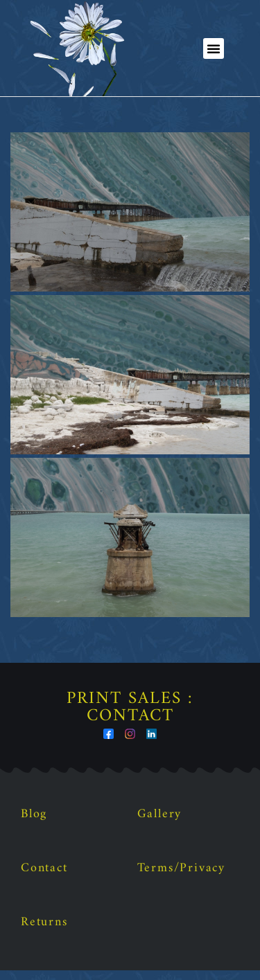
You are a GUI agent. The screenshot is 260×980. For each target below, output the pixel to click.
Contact (44, 878)
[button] (214, 48)
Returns (44, 932)
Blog (34, 824)
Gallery (160, 824)
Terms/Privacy (181, 878)
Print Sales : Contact (130, 717)
